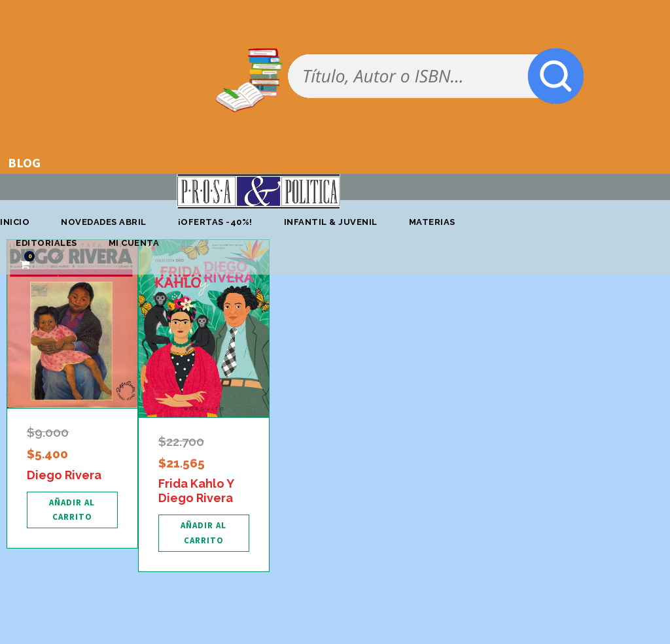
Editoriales (46, 243)
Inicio (15, 222)
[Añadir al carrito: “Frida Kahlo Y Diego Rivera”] (204, 533)
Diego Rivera (64, 475)
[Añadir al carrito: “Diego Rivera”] (72, 510)
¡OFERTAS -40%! (215, 222)
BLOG (24, 162)
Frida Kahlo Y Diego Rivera (196, 491)
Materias (432, 222)
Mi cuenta (134, 243)
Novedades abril (104, 222)
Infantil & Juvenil (331, 222)
